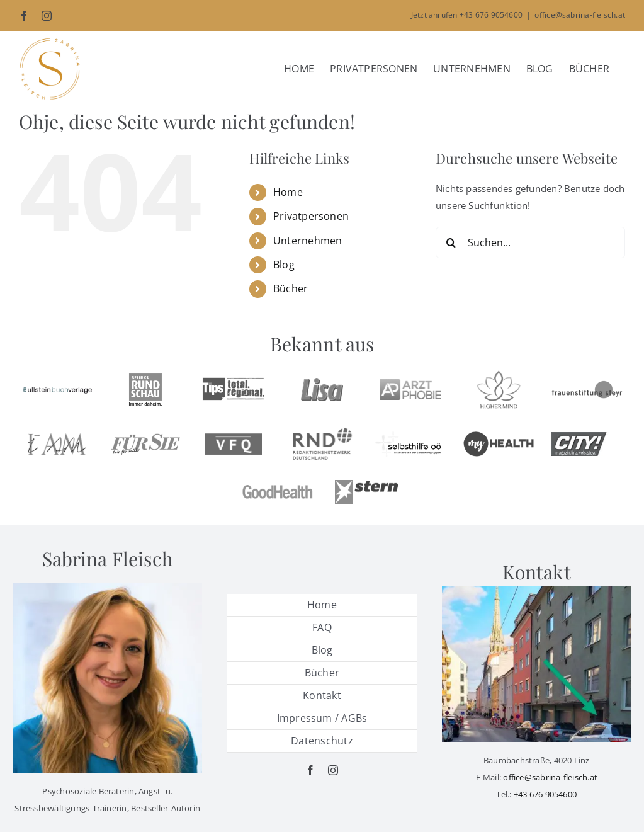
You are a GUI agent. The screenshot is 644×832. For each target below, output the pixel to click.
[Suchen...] (530, 242)
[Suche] (451, 242)
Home (288, 192)
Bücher (291, 288)
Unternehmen (308, 241)
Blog (284, 265)
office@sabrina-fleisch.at (580, 15)
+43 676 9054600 (545, 794)
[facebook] (310, 770)
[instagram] (333, 770)
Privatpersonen (311, 216)
